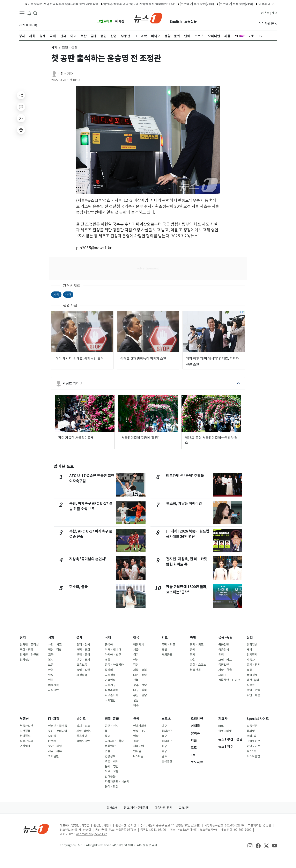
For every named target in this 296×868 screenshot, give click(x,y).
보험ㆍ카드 (225, 660)
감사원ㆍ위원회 (29, 655)
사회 (51, 638)
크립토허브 (105, 21)
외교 (165, 638)
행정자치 (139, 645)
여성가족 (53, 685)
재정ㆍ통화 (83, 650)
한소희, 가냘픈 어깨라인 (184, 503)
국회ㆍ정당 (27, 650)
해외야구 (167, 731)
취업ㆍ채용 (253, 695)
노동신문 (191, 21)
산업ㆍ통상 (83, 655)
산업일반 (252, 645)
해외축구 (167, 741)
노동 (51, 665)
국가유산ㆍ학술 (114, 741)
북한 (193, 638)
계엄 (56, 295)
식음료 (251, 685)
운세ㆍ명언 (112, 766)
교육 (51, 655)
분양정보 (25, 736)
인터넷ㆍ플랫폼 (58, 726)
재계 (249, 650)
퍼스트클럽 (253, 756)
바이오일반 (83, 741)
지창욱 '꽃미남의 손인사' (88, 559)
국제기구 (110, 685)
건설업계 (25, 746)
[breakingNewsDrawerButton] (29, 13)
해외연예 (139, 746)
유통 (249, 670)
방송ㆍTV (139, 731)
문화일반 (110, 746)
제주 (136, 705)
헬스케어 (82, 736)
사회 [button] (54, 47)
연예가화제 (140, 726)
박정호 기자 (65, 74)
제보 (274, 13)
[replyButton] (21, 107)
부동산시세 (26, 741)
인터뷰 (137, 751)
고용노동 (82, 665)
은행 (221, 655)
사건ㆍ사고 (55, 645)
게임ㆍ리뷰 (55, 751)
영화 (136, 736)
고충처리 (184, 808)
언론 (108, 751)
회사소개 (112, 808)
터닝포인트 (253, 746)
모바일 (52, 736)
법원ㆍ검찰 (55, 650)
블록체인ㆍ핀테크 (229, 680)
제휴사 (223, 719)
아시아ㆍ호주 (113, 655)
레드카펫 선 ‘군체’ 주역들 (185, 476)
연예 (136, 719)
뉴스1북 (251, 751)
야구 (164, 726)
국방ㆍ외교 (168, 645)
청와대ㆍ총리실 (29, 645)
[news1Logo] (36, 829)
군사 (193, 650)
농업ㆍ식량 (83, 670)
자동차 (251, 660)
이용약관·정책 (163, 808)
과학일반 (53, 756)
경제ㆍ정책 (83, 645)
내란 (68, 295)
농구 (164, 751)
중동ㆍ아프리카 (114, 665)
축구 (164, 736)
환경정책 (82, 675)
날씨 (51, 675)
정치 (23, 638)
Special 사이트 (258, 719)
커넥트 (265, 13)
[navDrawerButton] (22, 13)
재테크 (222, 675)
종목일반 (167, 761)
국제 (108, 638)
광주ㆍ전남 (140, 685)
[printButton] (21, 130)
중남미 (109, 670)
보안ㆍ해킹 (55, 746)
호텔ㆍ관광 (253, 690)
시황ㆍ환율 (225, 670)
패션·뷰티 (253, 680)
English (176, 21)
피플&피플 (111, 690)
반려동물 (110, 776)
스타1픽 (251, 736)
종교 (108, 736)
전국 (136, 638)
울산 (136, 700)
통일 (164, 650)
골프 (164, 756)
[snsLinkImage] (250, 846)
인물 (51, 680)
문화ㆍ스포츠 (198, 665)
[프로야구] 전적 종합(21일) (188, 4)
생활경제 (252, 675)
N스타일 (138, 756)
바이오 (81, 719)
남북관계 (195, 670)
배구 (164, 746)
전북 (136, 680)
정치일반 (25, 660)
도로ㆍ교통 (112, 771)
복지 (51, 660)
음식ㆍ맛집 (112, 787)
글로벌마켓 (225, 731)
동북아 (109, 645)
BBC (221, 726)
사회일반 (53, 690)
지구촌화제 (112, 695)
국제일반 (110, 700)
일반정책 (25, 731)
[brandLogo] (148, 18)
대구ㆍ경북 (140, 690)
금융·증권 (225, 638)
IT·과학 (54, 719)
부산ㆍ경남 (140, 695)
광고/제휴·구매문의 (136, 808)
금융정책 (224, 650)
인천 (136, 660)
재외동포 (167, 655)
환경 (51, 670)
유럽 (108, 660)
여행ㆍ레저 (112, 761)
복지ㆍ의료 (83, 726)
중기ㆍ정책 (253, 665)
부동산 (24, 719)
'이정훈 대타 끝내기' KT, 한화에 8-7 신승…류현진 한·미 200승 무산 (252, 4)
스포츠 (166, 719)
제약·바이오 (84, 731)
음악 (136, 741)
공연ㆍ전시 (112, 726)
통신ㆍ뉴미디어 (58, 731)
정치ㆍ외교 (197, 645)
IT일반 (52, 741)
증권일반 (224, 665)
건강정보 (110, 756)
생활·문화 (112, 719)
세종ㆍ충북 (140, 670)
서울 (136, 650)
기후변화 (110, 680)
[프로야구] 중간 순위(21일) (149, 4)
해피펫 (120, 21)
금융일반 (224, 645)
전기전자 (252, 655)
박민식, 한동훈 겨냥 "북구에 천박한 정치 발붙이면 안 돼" (91, 4)
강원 (136, 665)
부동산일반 (26, 726)
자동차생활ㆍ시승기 (117, 782)
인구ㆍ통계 (83, 660)
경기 (136, 655)
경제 (80, 638)
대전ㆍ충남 (140, 675)
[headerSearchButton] (35, 13)
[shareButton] (21, 95)
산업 (250, 638)
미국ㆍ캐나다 (113, 650)
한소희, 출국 (79, 587)
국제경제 (110, 675)
